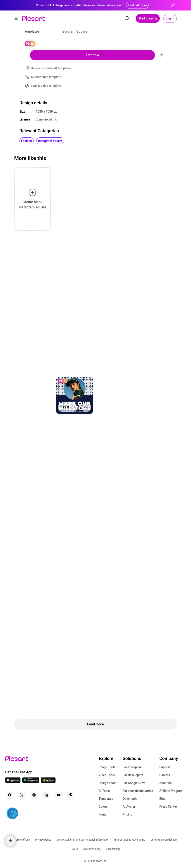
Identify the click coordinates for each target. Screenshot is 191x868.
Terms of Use (22, 840)
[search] (127, 18)
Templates (106, 799)
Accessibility (113, 849)
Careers (165, 775)
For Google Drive (134, 783)
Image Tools (107, 767)
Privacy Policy (43, 840)
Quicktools (130, 799)
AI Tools (104, 791)
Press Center (168, 807)
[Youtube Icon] (59, 795)
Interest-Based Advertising (130, 840)
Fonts (103, 814)
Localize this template (46, 86)
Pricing (127, 814)
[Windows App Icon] (48, 782)
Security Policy (92, 849)
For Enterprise (132, 767)
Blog (162, 799)
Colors (103, 807)
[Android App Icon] (31, 782)
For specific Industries (138, 791)
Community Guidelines (163, 840)
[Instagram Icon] (34, 795)
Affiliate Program (171, 791)
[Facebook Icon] (10, 795)
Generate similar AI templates (51, 68)
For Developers (133, 775)
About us (165, 783)
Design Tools (108, 783)
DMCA (74, 849)
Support (165, 767)
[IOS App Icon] (13, 782)
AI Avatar (129, 807)
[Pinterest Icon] (71, 795)
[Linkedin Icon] (46, 795)
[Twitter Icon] (22, 795)
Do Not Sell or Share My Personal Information (83, 840)
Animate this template (46, 77)
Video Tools (107, 775)
